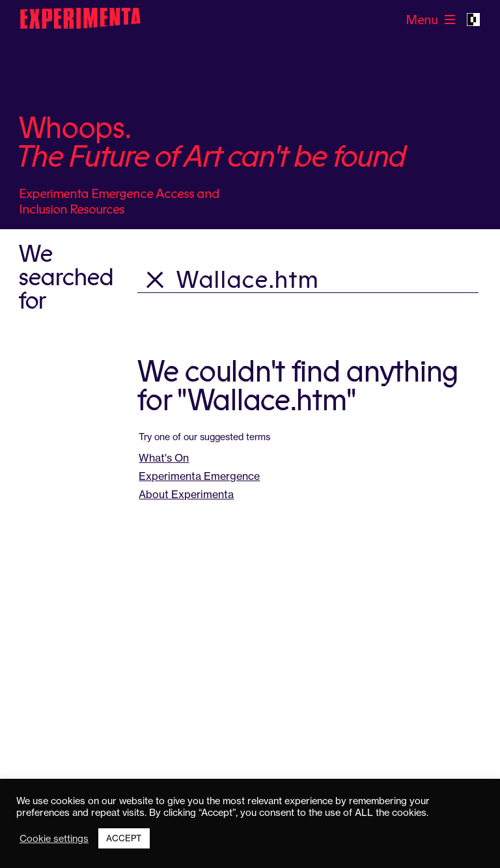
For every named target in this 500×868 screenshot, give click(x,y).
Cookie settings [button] (54, 839)
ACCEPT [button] (124, 838)
